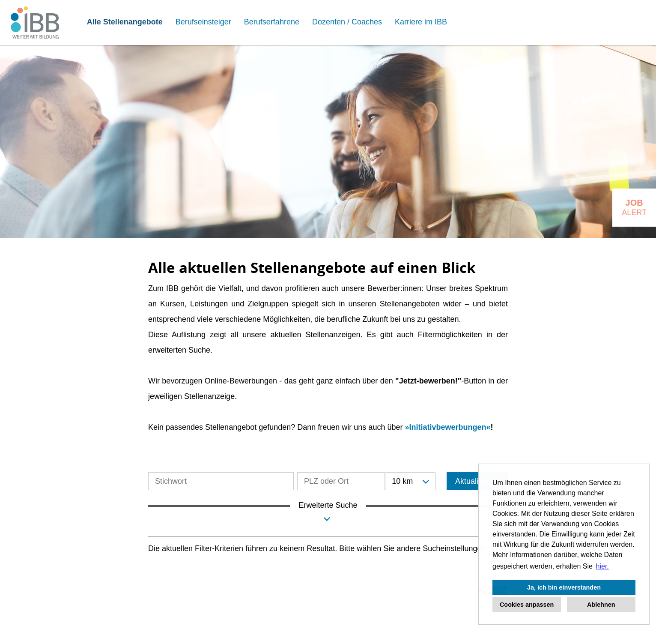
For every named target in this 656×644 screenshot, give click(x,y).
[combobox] (410, 481)
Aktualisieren (477, 481)
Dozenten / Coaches (347, 22)
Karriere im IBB (421, 22)
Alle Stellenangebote (125, 22)
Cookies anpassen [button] (527, 605)
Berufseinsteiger (203, 22)
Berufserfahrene (272, 22)
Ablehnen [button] (601, 605)
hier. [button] (602, 566)
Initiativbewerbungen (447, 427)
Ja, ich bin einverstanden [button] (564, 587)
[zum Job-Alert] (634, 208)
